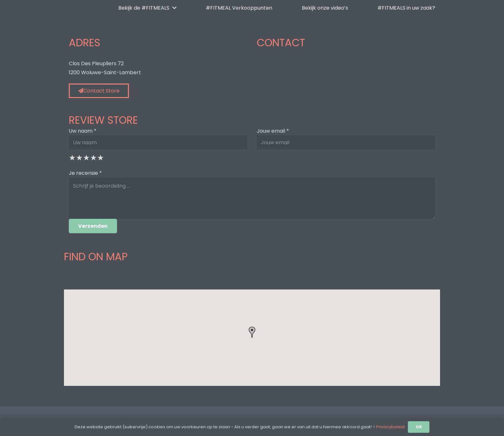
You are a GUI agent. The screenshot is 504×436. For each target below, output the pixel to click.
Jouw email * (273, 131)
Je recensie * (85, 173)
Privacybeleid (390, 427)
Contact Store (99, 91)
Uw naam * (83, 131)
